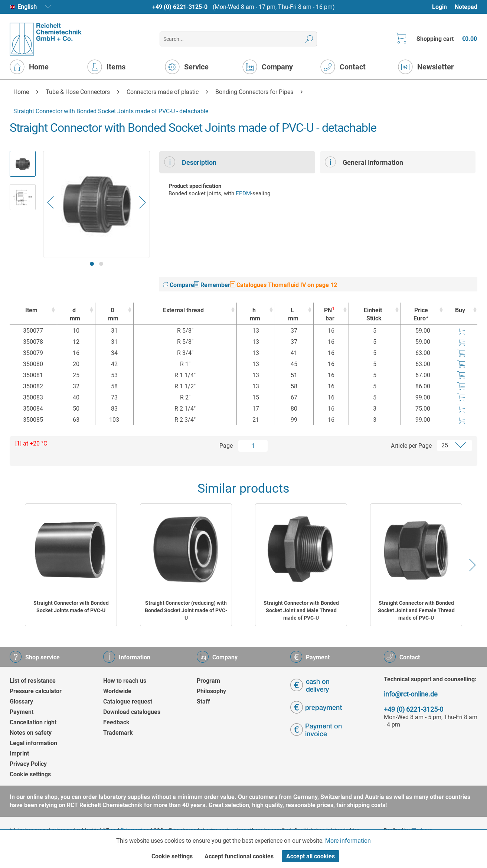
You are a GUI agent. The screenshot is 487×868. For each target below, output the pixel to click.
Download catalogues (132, 712)
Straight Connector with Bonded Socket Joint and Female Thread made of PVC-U (416, 610)
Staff (203, 701)
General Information (364, 162)
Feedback (116, 722)
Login (439, 7)
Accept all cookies (310, 856)
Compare (179, 285)
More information (348, 841)
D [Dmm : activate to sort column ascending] (112, 315)
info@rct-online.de (411, 694)
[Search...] (238, 39)
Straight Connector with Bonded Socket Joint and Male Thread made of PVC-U (301, 610)
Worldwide (117, 691)
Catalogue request (128, 701)
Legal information (33, 743)
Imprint (19, 753)
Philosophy (211, 691)
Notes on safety (31, 733)
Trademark (118, 733)
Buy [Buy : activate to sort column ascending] (460, 310)
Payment (22, 712)
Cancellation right (33, 722)
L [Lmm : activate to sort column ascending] (292, 315)
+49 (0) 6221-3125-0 (180, 7)
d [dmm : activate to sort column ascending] (74, 315)
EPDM (243, 193)
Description (190, 162)
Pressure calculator (36, 691)
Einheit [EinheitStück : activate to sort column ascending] (373, 315)
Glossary (21, 701)
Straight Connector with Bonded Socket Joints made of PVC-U (71, 607)
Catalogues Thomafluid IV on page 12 (284, 285)
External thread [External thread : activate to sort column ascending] (183, 310)
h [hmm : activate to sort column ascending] (254, 315)
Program (208, 681)
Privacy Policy (28, 764)
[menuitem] (443, 7)
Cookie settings (30, 774)
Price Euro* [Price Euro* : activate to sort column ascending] (421, 314)
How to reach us (125, 681)
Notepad (466, 7)
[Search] (309, 39)
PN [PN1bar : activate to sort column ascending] (329, 314)
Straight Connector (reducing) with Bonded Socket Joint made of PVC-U (186, 610)
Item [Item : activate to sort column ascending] (31, 310)
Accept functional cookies (239, 856)
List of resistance (33, 681)
